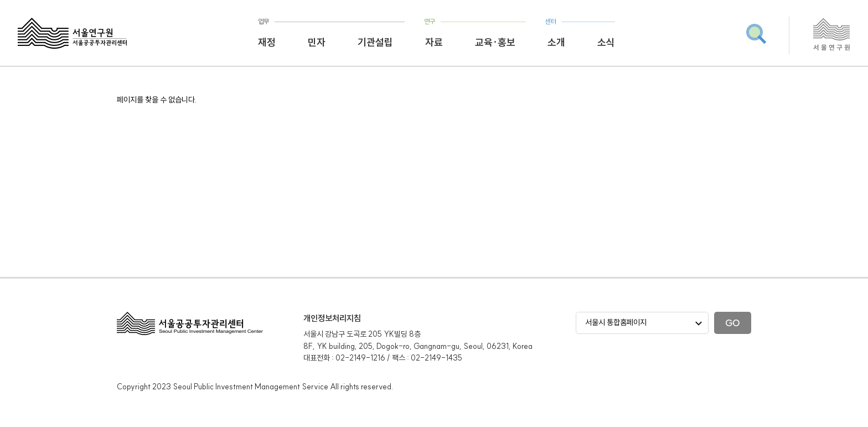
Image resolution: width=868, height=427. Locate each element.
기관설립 (375, 42)
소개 (556, 42)
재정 (267, 42)
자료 (434, 42)
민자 (317, 42)
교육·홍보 (495, 42)
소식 (606, 42)
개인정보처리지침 (332, 318)
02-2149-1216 (360, 358)
